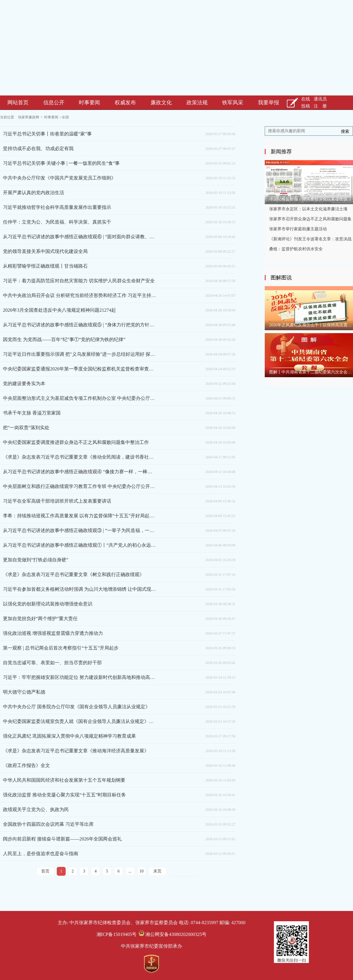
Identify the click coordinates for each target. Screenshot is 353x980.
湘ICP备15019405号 (117, 934)
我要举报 (269, 103)
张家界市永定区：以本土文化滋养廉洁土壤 (308, 209)
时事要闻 (89, 103)
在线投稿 (306, 103)
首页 (45, 871)
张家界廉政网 (29, 117)
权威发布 (125, 103)
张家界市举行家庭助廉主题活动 (298, 229)
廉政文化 (161, 103)
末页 (157, 871)
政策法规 (197, 103)
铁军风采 (233, 103)
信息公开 (54, 103)
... (130, 871)
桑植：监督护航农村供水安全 (296, 249)
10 (141, 871)
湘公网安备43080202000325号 (173, 934)
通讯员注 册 (320, 103)
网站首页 (18, 103)
